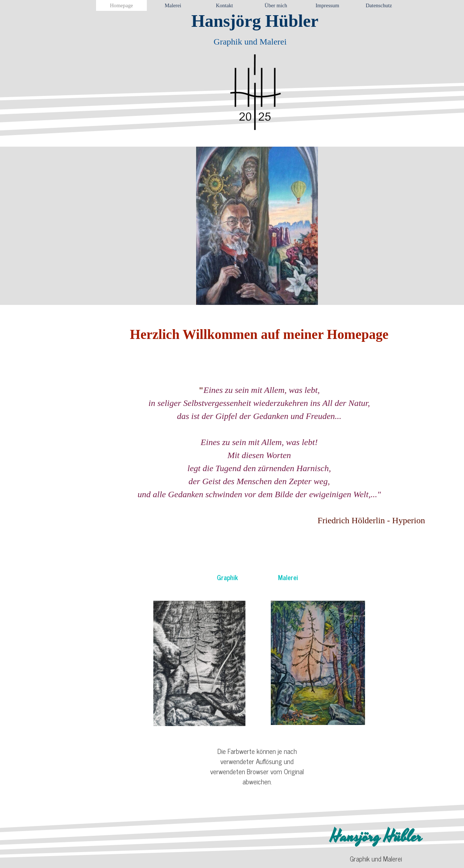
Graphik (227, 577)
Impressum (327, 5)
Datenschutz (379, 5)
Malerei (288, 577)
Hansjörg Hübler (255, 21)
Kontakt (224, 5)
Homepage (121, 5)
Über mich (276, 5)
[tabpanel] (259, 426)
